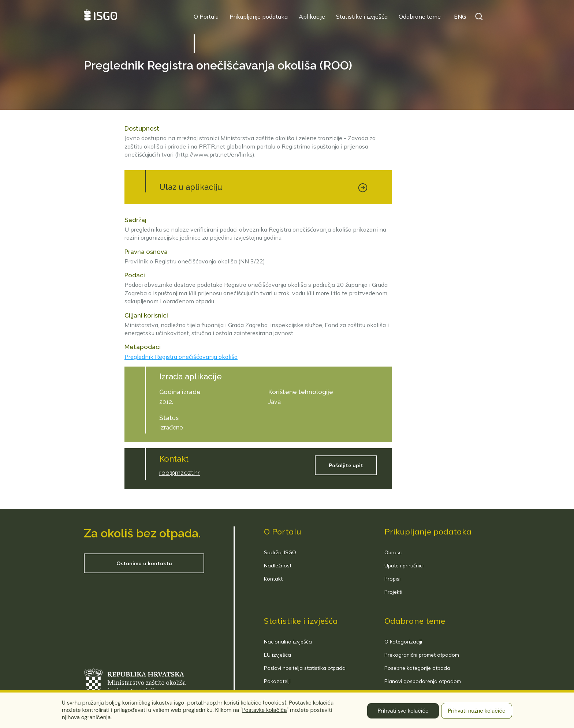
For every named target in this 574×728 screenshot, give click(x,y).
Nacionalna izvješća (288, 642)
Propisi (392, 579)
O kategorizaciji (403, 642)
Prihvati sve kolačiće (403, 711)
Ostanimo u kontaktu (144, 563)
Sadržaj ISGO (280, 552)
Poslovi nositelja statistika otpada (305, 668)
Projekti (393, 592)
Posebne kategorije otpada (417, 668)
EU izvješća (277, 655)
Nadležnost (278, 566)
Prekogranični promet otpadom (422, 655)
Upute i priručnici (404, 566)
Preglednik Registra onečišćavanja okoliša (181, 357)
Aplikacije (312, 16)
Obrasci (394, 552)
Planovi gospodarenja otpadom (423, 681)
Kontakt (273, 579)
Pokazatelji (277, 681)
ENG (460, 16)
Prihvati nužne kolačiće (476, 711)
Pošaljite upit (346, 465)
